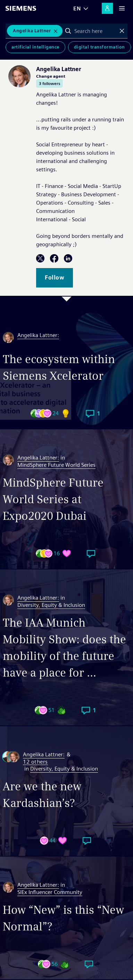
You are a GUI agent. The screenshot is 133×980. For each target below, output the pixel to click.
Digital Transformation (99, 47)
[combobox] (95, 31)
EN (77, 8)
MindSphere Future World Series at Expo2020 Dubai (53, 499)
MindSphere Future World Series (56, 465)
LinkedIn (68, 258)
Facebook (54, 258)
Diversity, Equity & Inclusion (51, 605)
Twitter (40, 258)
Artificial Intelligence (35, 47)
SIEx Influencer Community (50, 892)
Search (68, 31)
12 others (35, 762)
